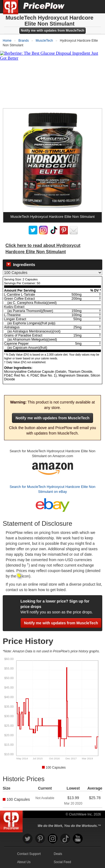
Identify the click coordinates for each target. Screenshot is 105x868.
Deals (58, 854)
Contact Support (29, 854)
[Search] (83, 7)
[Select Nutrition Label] (52, 273)
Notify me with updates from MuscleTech (52, 30)
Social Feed (62, 862)
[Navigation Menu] (95, 7)
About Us (24, 862)
